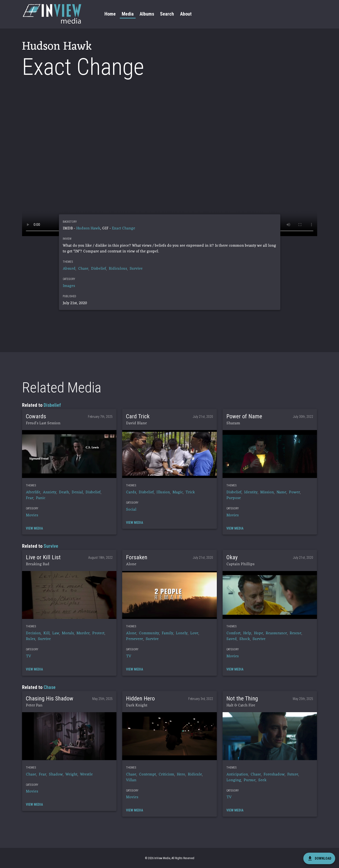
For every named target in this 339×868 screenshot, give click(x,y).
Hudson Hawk (88, 228)
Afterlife (33, 492)
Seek (262, 780)
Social (131, 510)
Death (64, 492)
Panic (41, 498)
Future (293, 775)
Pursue (250, 780)
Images (69, 286)
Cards (131, 492)
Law (56, 633)
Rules (31, 639)
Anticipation (237, 775)
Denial (77, 492)
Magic (178, 492)
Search (167, 14)
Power (294, 492)
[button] (69, 454)
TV (29, 656)
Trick (190, 492)
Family (167, 633)
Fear (30, 498)
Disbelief (99, 269)
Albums (147, 14)
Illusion (163, 492)
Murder (83, 633)
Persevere (135, 639)
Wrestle (86, 775)
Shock (245, 639)
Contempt (147, 775)
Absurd (69, 269)
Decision (33, 633)
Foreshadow (274, 775)
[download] (319, 858)
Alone (131, 633)
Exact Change (124, 228)
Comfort (233, 633)
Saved (232, 639)
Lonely (182, 633)
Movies (32, 515)
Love (194, 633)
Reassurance (276, 633)
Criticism (166, 775)
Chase (83, 269)
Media (128, 14)
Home (110, 14)
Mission (267, 492)
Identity (251, 492)
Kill (46, 633)
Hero (181, 775)
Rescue (296, 633)
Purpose (234, 498)
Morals (68, 633)
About (186, 14)
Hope (259, 633)
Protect (98, 633)
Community (149, 633)
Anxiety (50, 492)
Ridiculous (118, 269)
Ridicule (195, 775)
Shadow (56, 775)
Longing (234, 780)
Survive (136, 269)
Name (281, 492)
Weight (71, 775)
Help (247, 633)
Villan (131, 780)
